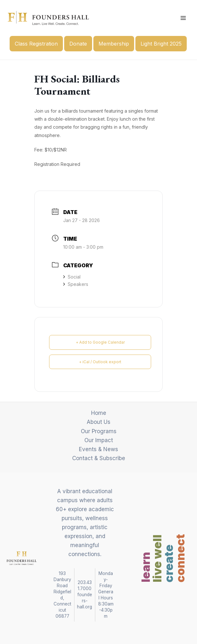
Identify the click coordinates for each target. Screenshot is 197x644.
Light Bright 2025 (161, 44)
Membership (114, 44)
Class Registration (36, 44)
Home (99, 413)
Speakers (76, 284)
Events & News (98, 449)
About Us (98, 422)
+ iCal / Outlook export (100, 362)
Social (72, 277)
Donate (78, 44)
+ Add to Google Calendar (100, 342)
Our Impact (99, 440)
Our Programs (99, 431)
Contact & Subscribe (99, 458)
